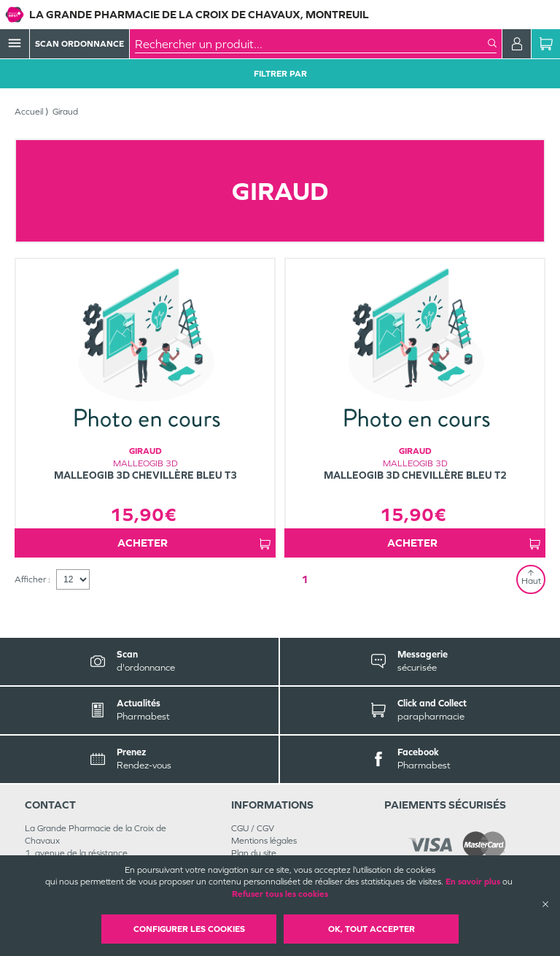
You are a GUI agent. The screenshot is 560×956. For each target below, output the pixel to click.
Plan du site (254, 853)
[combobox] (311, 44)
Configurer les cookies (189, 929)
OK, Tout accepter (372, 929)
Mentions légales (264, 841)
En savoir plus (473, 882)
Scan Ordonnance (79, 44)
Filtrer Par (280, 74)
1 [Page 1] (305, 579)
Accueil (29, 112)
